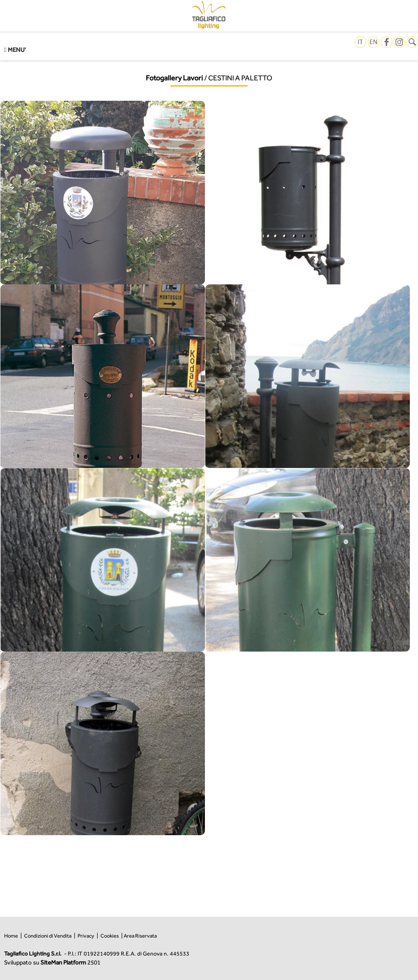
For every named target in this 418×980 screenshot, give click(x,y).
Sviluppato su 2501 (52, 962)
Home (11, 936)
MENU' (15, 50)
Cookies (110, 936)
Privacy (86, 936)
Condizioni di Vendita (48, 936)
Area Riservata (140, 936)
